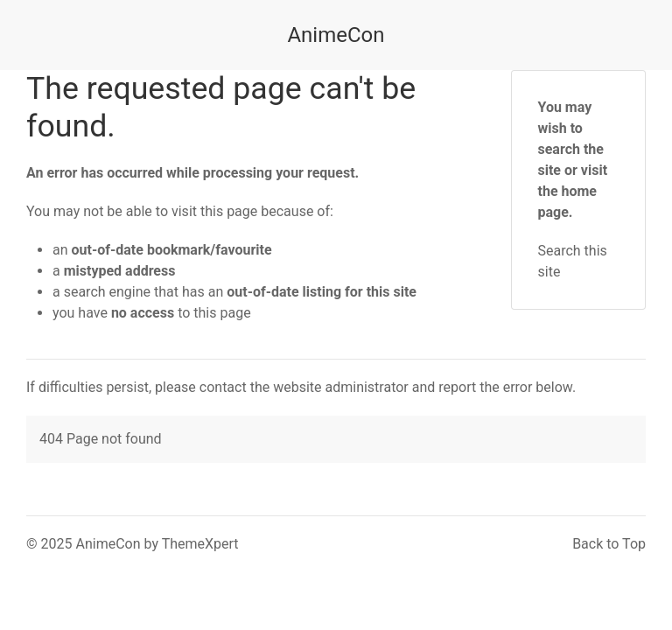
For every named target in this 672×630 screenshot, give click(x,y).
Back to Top (609, 544)
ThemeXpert (200, 544)
